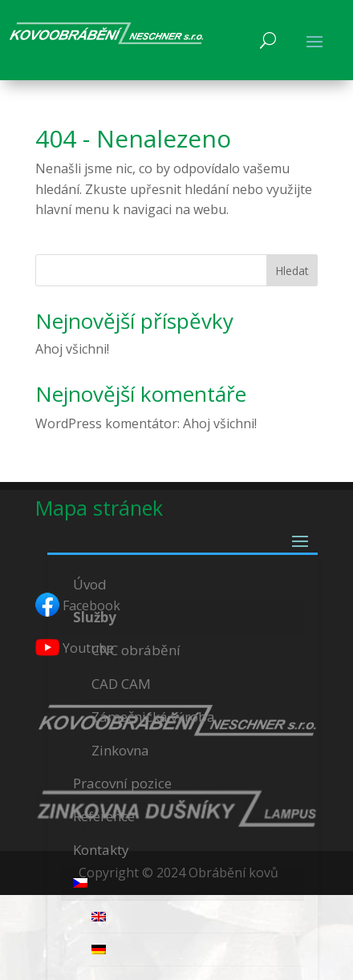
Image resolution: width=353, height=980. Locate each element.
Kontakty (101, 850)
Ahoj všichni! (72, 349)
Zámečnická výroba (153, 717)
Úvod (90, 584)
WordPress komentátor (106, 423)
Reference (104, 816)
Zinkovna (120, 750)
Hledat (292, 271)
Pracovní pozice (122, 783)
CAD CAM (121, 684)
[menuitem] (183, 883)
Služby (95, 617)
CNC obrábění (136, 650)
